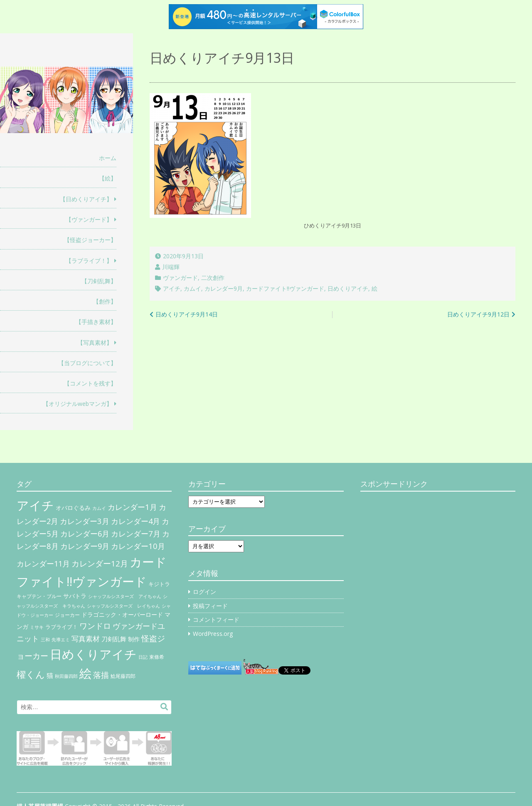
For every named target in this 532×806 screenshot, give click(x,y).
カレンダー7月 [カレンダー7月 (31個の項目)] (136, 533)
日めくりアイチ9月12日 (478, 314)
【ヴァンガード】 (89, 219)
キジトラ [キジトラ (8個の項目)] (159, 584)
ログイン (204, 592)
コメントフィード (216, 619)
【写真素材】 (95, 342)
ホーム (108, 158)
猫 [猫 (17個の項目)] (50, 675)
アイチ (172, 288)
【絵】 (108, 178)
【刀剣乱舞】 (99, 281)
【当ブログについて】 (87, 363)
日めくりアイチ (348, 288)
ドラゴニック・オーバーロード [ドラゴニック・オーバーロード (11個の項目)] (122, 614)
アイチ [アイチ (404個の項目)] (35, 505)
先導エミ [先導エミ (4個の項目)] (61, 640)
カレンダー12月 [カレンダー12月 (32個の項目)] (100, 563)
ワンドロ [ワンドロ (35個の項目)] (95, 626)
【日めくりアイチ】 (86, 199)
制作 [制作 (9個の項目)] (134, 639)
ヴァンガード (180, 278)
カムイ (192, 288)
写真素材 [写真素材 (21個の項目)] (86, 639)
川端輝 (171, 267)
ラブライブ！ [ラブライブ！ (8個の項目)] (62, 627)
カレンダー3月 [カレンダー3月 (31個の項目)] (85, 521)
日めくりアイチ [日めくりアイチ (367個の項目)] (93, 654)
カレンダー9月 (224, 288)
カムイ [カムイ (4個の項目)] (99, 508)
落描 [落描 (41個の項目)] (101, 675)
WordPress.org (213, 634)
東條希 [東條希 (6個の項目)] (157, 657)
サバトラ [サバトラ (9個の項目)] (75, 596)
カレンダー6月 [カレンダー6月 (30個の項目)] (85, 534)
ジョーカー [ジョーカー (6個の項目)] (67, 615)
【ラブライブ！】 (89, 261)
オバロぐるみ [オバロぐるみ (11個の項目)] (73, 508)
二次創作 (213, 278)
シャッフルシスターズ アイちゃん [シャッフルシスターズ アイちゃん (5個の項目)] (125, 596)
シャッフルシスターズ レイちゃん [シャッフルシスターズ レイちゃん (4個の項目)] (123, 606)
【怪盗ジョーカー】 (90, 240)
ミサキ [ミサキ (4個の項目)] (37, 627)
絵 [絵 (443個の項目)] (85, 673)
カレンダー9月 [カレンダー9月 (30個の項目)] (85, 546)
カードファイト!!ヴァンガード (285, 288)
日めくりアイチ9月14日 (187, 314)
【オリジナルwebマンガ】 (78, 404)
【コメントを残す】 (90, 383)
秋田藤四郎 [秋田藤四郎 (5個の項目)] (66, 676)
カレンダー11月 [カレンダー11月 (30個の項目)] (43, 564)
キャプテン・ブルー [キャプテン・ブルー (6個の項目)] (39, 596)
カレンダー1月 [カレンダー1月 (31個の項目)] (132, 507)
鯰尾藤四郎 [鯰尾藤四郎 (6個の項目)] (123, 676)
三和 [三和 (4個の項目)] (45, 640)
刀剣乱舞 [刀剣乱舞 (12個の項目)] (114, 639)
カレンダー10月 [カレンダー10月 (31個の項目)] (138, 546)
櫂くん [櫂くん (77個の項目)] (31, 674)
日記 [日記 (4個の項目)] (143, 657)
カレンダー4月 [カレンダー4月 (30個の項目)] (135, 521)
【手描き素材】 (96, 322)
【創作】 (105, 301)
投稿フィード (210, 606)
